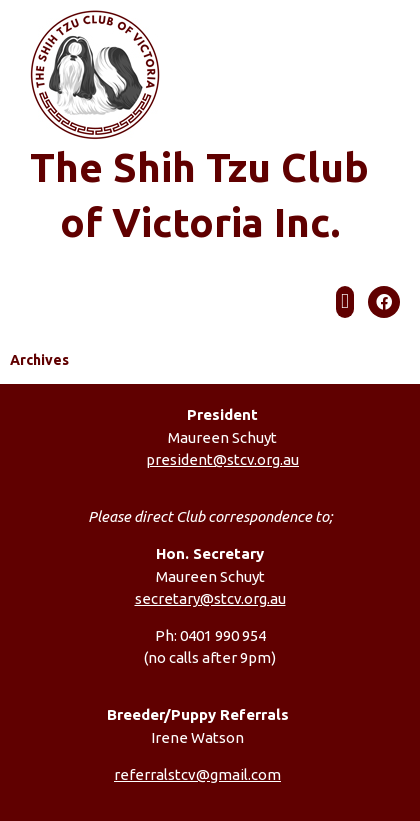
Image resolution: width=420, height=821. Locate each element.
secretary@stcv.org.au (210, 598)
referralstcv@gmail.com (197, 774)
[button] (345, 302)
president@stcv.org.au (222, 459)
